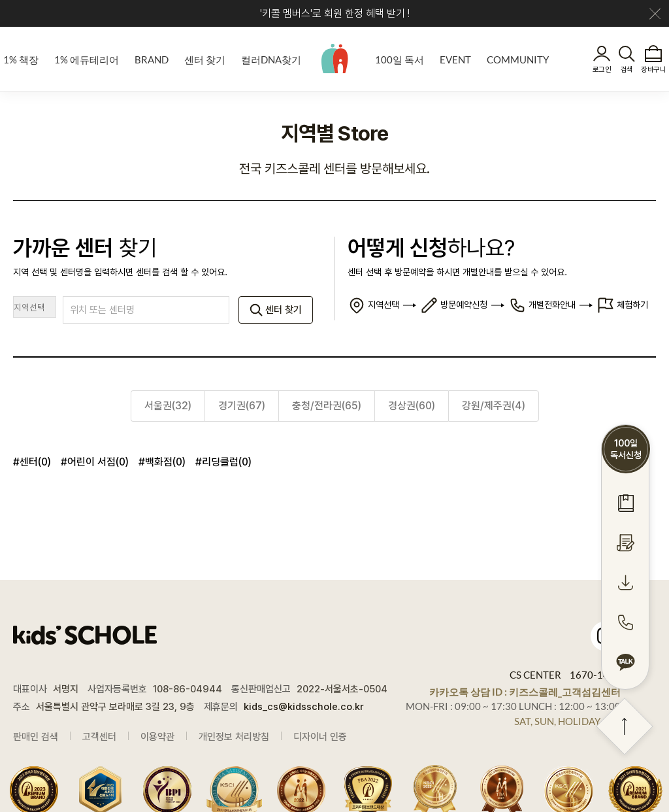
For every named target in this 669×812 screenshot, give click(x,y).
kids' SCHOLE (335, 58)
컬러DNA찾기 (271, 59)
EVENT (455, 59)
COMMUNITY (518, 59)
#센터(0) (32, 462)
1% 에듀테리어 (87, 59)
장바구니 (653, 70)
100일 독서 (400, 59)
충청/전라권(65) (327, 406)
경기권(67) (242, 406)
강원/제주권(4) (494, 406)
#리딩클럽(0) (223, 462)
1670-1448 (595, 675)
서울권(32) (168, 406)
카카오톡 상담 (525, 692)
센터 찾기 (205, 59)
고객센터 (99, 737)
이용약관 (157, 737)
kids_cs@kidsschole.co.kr (304, 707)
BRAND (152, 59)
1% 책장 (21, 59)
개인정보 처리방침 (234, 737)
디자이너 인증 (320, 737)
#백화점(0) (162, 462)
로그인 (602, 70)
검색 (627, 70)
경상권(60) (412, 406)
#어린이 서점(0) (95, 462)
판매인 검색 (36, 737)
